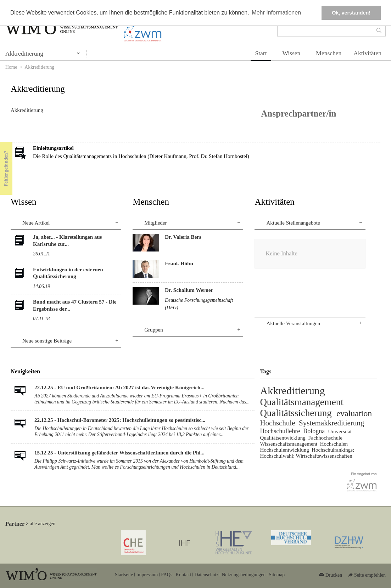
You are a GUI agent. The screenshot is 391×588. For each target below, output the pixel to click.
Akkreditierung (24, 53)
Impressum (147, 575)
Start (261, 53)
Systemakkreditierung (331, 423)
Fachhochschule (325, 438)
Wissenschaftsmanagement (289, 444)
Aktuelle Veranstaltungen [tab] (293, 323)
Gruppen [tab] (154, 330)
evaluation (354, 413)
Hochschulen (334, 444)
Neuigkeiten (25, 372)
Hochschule (277, 423)
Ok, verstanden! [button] (351, 13)
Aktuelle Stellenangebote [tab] (293, 223)
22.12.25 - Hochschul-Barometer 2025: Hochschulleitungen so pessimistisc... (120, 420)
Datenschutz (206, 575)
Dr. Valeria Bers (183, 237)
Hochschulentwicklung (284, 450)
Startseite (124, 575)
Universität (340, 431)
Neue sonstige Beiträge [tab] (47, 341)
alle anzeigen (43, 524)
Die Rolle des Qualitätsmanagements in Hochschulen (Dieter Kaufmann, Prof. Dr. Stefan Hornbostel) (141, 156)
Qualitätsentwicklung (283, 438)
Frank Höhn (179, 264)
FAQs (167, 575)
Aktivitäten (367, 53)
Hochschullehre (280, 431)
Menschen (329, 53)
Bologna (314, 431)
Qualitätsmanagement (301, 402)
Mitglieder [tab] (155, 223)
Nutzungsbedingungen (244, 575)
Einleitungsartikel (53, 148)
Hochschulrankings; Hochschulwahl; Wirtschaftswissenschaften (307, 453)
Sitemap (277, 575)
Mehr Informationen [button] (276, 13)
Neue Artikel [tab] (36, 223)
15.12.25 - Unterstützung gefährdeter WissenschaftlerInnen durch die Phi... (119, 453)
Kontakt (183, 575)
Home (11, 67)
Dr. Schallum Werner (189, 290)
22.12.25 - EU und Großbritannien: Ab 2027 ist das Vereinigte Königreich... (119, 388)
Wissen (292, 53)
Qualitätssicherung (296, 413)
